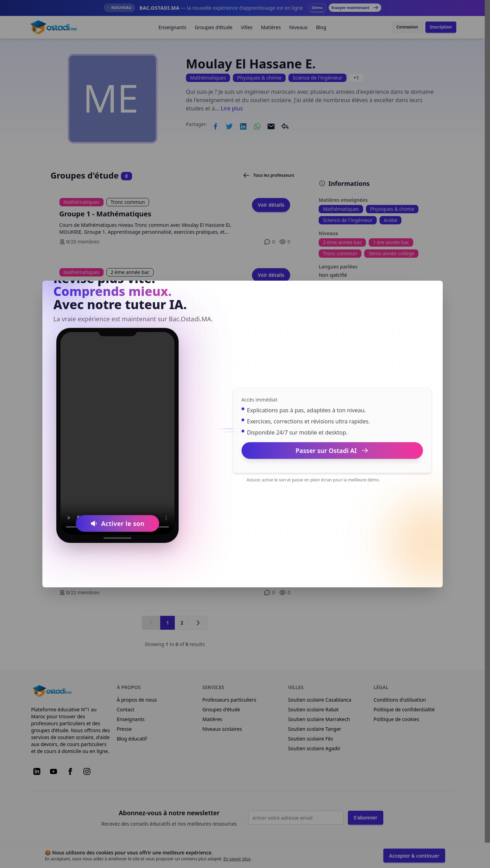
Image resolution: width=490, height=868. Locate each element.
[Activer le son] (117, 523)
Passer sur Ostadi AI (332, 450)
